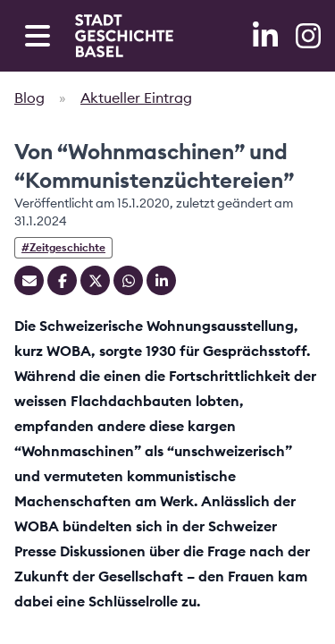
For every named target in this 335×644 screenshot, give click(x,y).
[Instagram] (308, 36)
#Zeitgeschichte (63, 247)
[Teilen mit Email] (29, 280)
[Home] (124, 36)
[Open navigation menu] (38, 36)
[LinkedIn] (267, 36)
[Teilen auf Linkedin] (161, 280)
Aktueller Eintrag (136, 97)
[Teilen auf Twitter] (95, 280)
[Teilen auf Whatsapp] (128, 280)
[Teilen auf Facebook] (62, 280)
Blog (29, 97)
